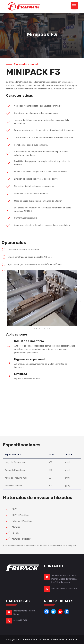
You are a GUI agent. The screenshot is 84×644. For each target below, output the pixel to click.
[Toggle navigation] (74, 6)
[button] (3, 301)
